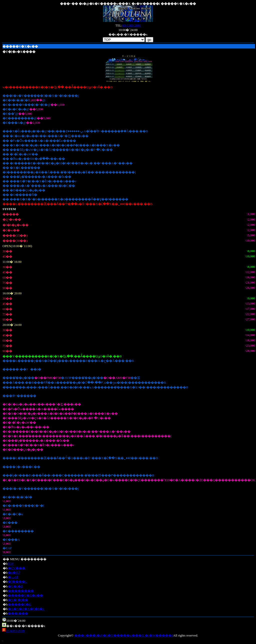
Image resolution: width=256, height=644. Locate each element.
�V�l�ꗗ (15, 586)
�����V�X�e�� (25, 595)
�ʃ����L (17, 582)
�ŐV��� (17, 568)
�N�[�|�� (18, 600)
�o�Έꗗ (14, 573)
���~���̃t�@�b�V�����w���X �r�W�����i (123, 635)
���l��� (18, 613)
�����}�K (19, 604)
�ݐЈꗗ (13, 577)
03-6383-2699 (131, 25)
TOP (11, 564)
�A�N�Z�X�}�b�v (26, 609)
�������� (21, 591)
